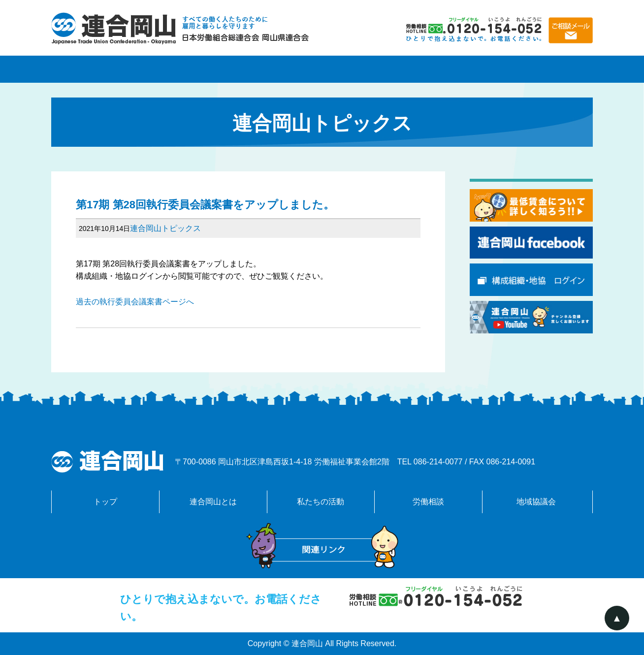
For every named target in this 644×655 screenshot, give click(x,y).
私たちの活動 (322, 69)
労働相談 (430, 69)
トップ (105, 502)
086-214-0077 (438, 462)
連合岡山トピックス (165, 228)
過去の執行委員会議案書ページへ (135, 302)
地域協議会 (539, 69)
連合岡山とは (214, 69)
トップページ (105, 69)
